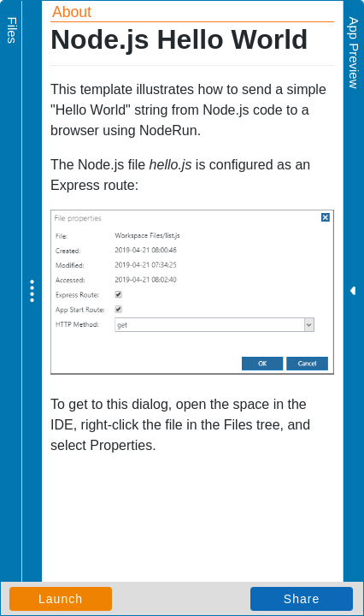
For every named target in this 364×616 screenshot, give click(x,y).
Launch (61, 599)
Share (302, 599)
